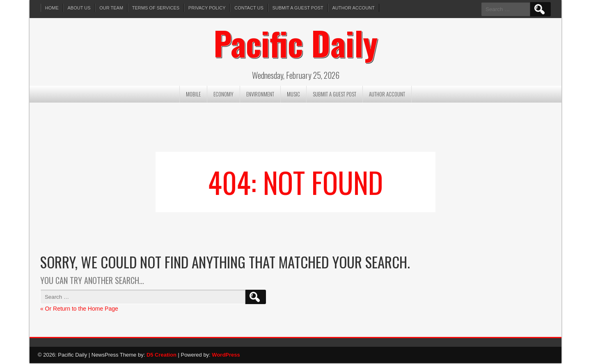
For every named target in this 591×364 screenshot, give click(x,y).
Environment (260, 94)
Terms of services (156, 8)
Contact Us (250, 8)
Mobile (193, 94)
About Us (79, 8)
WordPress (226, 355)
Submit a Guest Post (298, 8)
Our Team (112, 8)
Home (52, 8)
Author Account (354, 8)
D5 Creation (161, 355)
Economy (223, 94)
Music (293, 94)
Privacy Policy (207, 8)
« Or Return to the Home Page (79, 309)
